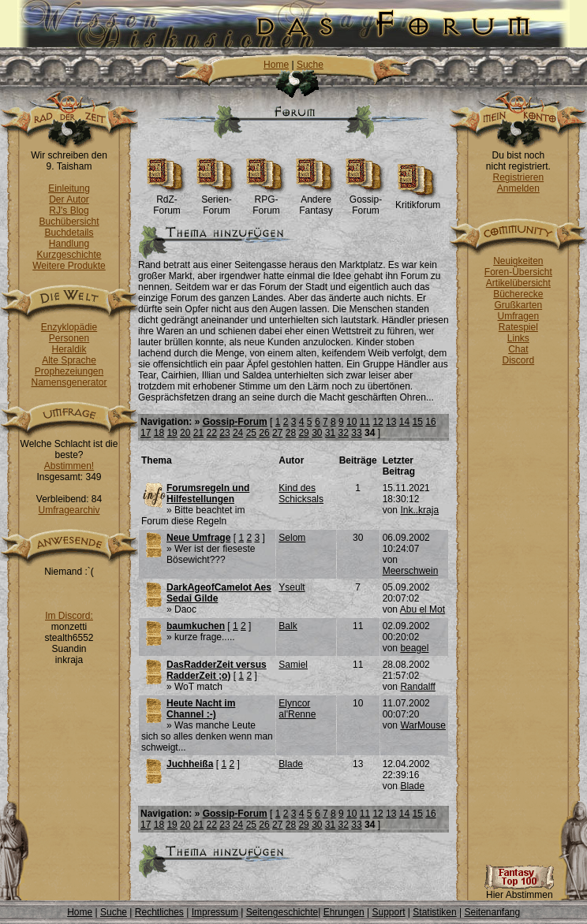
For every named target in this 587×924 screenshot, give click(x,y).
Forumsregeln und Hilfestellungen (208, 494)
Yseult (292, 587)
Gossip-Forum (366, 201)
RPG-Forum (266, 201)
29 (303, 433)
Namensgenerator (69, 382)
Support (388, 912)
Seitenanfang (492, 912)
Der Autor (69, 199)
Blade (291, 764)
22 (212, 433)
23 (224, 433)
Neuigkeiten (518, 261)
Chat (518, 349)
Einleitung (69, 188)
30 (317, 433)
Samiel (293, 665)
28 (291, 433)
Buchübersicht (69, 222)
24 (238, 433)
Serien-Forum (217, 201)
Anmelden (518, 188)
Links (518, 338)
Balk (288, 626)
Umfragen (519, 316)
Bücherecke (518, 294)
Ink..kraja (419, 510)
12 (378, 422)
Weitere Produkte (69, 266)
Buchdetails (69, 233)
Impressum (215, 912)
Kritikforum (418, 201)
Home (276, 65)
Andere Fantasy (316, 201)
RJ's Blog (69, 211)
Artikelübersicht (518, 283)
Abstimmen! (69, 466)
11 (365, 422)
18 (159, 433)
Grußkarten (519, 305)
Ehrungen (344, 912)
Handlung (69, 244)
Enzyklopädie (69, 327)
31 (330, 433)
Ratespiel (518, 327)
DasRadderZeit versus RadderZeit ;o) (217, 670)
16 (430, 422)
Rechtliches (159, 912)
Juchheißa (190, 764)
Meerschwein (411, 571)
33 (356, 433)
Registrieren (518, 177)
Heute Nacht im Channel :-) (201, 709)
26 (264, 433)
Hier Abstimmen (519, 890)
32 (344, 433)
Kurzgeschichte (69, 255)
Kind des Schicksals (301, 494)
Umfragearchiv (69, 510)
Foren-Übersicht (518, 272)
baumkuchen (196, 626)
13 (391, 422)
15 (418, 422)
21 (198, 433)
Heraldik (69, 349)
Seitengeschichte (282, 912)
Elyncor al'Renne (297, 709)
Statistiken (434, 912)
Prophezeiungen (69, 371)
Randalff (417, 687)
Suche (310, 65)
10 (351, 422)
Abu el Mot (422, 609)
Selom (292, 538)
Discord (519, 360)
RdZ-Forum (167, 201)
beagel (414, 648)
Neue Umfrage (198, 538)
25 (251, 433)
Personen (69, 338)
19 (172, 433)
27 (277, 433)
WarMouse (423, 725)
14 (404, 422)
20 (185, 433)
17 (146, 433)
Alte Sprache (69, 360)
